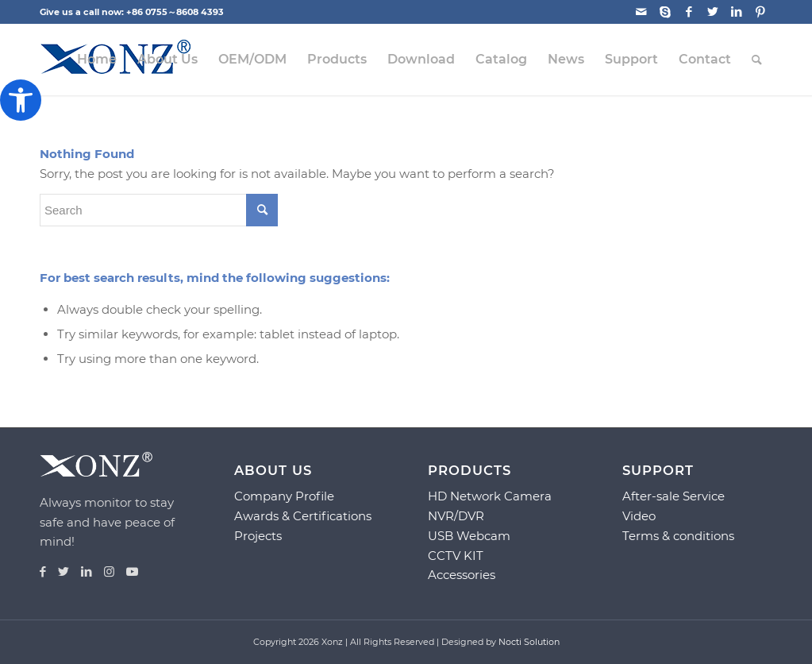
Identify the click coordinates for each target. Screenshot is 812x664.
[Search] (757, 60)
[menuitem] (97, 60)
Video (639, 516)
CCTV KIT (456, 556)
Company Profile (284, 496)
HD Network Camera (490, 496)
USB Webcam (469, 536)
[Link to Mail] (641, 12)
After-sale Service (673, 496)
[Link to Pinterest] (760, 12)
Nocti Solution (529, 642)
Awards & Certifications (303, 516)
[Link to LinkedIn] (736, 12)
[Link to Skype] (665, 12)
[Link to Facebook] (689, 12)
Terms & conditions (678, 536)
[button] (21, 100)
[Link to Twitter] (712, 12)
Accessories (462, 575)
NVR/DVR (456, 516)
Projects (258, 536)
